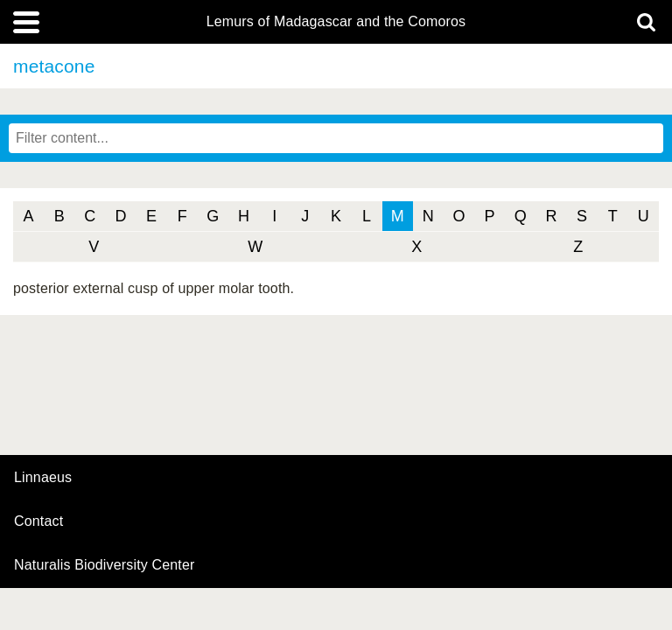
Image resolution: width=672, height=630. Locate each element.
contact (38, 521)
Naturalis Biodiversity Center (105, 565)
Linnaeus (43, 478)
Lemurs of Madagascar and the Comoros (336, 22)
